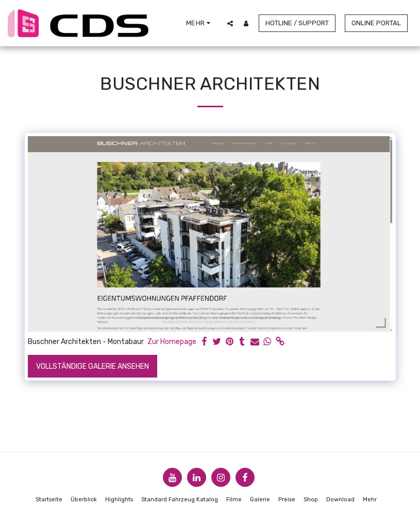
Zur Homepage (172, 342)
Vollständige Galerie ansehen (93, 366)
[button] (230, 23)
